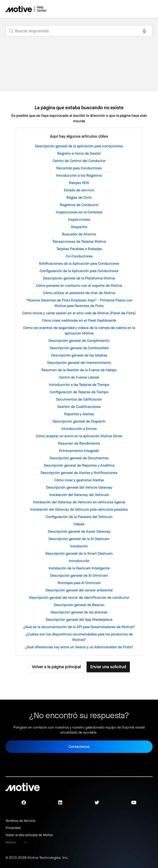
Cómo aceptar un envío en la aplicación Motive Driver (79, 436)
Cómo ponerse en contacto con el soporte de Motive (79, 285)
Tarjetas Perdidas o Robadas (79, 249)
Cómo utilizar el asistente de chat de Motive (79, 293)
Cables (79, 524)
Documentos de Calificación (79, 399)
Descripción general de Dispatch (79, 421)
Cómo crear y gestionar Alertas (79, 480)
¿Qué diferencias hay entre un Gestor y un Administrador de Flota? (79, 647)
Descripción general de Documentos (79, 458)
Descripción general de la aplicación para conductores (79, 146)
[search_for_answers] (79, 31)
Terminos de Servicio (20, 821)
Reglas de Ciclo (79, 197)
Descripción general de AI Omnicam (79, 575)
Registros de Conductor (79, 205)
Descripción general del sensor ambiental (79, 590)
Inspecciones (79, 219)
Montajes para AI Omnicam (79, 583)
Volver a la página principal (56, 667)
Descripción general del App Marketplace (79, 619)
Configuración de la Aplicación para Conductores (79, 271)
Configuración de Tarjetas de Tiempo (79, 392)
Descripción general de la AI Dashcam (79, 539)
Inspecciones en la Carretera (79, 212)
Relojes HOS (79, 183)
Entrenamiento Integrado (79, 451)
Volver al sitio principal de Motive (29, 835)
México (11, 842)
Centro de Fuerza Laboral (79, 377)
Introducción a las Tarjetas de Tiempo (79, 385)
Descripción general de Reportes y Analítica (79, 465)
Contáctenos (79, 747)
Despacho (79, 227)
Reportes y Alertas (79, 414)
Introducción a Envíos (79, 429)
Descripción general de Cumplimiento (79, 341)
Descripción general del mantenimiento (79, 363)
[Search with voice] (144, 31)
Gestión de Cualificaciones (79, 407)
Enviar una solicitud (109, 667)
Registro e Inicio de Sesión (79, 153)
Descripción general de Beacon (79, 605)
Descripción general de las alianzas (79, 612)
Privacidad (13, 828)
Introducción (79, 561)
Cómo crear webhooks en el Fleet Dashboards (79, 320)
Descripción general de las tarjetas (79, 355)
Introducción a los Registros (79, 175)
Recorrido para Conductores (79, 168)
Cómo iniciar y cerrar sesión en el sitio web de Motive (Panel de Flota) (79, 313)
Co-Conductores (79, 256)
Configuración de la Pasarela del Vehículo (79, 517)
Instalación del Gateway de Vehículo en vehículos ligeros (79, 502)
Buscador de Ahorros (79, 234)
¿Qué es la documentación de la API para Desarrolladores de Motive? (79, 627)
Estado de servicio (79, 190)
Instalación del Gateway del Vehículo (79, 495)
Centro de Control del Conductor (79, 161)
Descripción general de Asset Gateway (79, 531)
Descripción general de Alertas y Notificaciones (79, 473)
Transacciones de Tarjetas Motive (79, 241)
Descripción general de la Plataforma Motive (79, 278)
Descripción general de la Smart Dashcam (79, 553)
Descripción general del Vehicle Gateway (79, 487)
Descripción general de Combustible (79, 348)
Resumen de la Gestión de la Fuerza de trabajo (79, 370)
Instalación (79, 546)
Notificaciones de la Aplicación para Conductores (79, 263)
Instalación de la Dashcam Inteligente (79, 568)
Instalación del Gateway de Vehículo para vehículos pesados (79, 509)
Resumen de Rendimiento (79, 443)
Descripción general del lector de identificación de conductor (79, 597)
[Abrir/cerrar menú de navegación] (133, 9)
